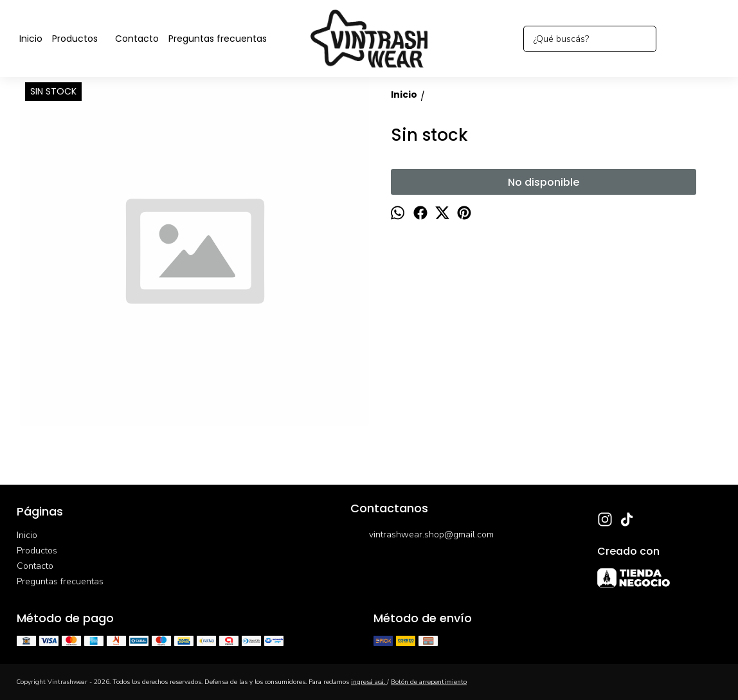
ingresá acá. (369, 682)
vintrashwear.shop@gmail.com (422, 535)
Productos (81, 39)
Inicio (31, 39)
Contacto (137, 39)
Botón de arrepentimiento (429, 682)
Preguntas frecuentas (218, 39)
